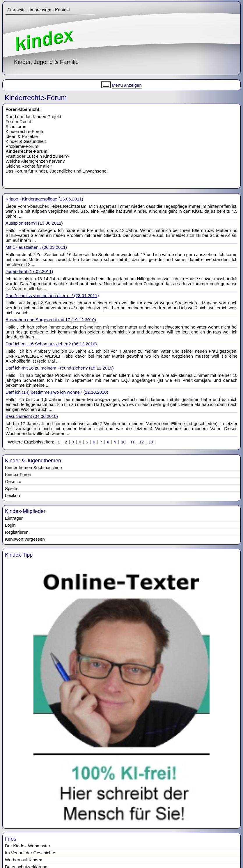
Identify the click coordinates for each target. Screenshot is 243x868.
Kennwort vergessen (25, 539)
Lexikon (13, 495)
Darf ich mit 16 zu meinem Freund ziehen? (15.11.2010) (60, 368)
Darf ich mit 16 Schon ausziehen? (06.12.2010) (51, 344)
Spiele (11, 488)
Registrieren (17, 532)
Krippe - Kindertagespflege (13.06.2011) (44, 199)
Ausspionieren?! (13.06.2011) (34, 223)
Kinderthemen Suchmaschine (33, 467)
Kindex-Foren (18, 474)
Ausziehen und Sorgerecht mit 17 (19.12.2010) (51, 320)
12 (141, 442)
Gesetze (13, 481)
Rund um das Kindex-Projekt (33, 117)
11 (132, 442)
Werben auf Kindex (23, 860)
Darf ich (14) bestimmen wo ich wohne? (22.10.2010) (57, 392)
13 (151, 442)
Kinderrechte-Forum (25, 131)
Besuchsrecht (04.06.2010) (32, 416)
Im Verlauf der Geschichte (30, 853)
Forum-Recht (18, 121)
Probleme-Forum (22, 146)
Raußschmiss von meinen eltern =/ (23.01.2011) (52, 295)
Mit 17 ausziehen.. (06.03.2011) (36, 247)
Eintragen (14, 518)
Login (10, 525)
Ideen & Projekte (22, 136)
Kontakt (62, 10)
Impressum (40, 10)
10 (123, 442)
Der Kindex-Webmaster (28, 846)
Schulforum (17, 126)
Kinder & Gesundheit (26, 141)
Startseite (16, 10)
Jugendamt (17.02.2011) (29, 271)
